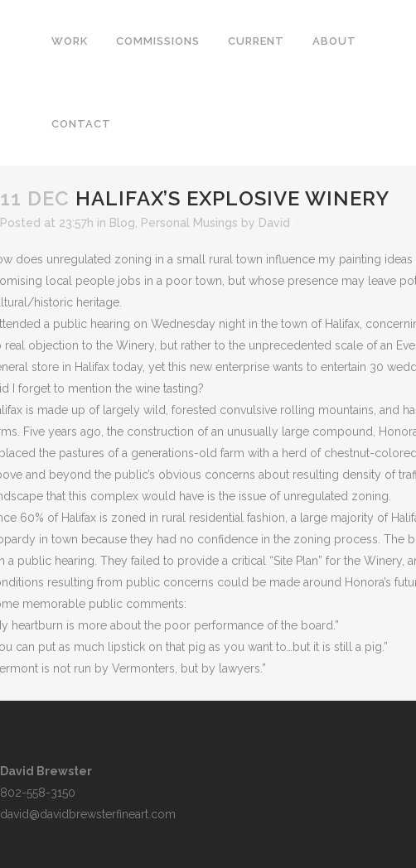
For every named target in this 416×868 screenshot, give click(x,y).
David (274, 223)
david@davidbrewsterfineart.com (88, 814)
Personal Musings (189, 223)
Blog (122, 223)
